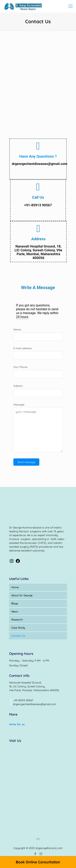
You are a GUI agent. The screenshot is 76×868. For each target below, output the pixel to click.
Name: (17, 329)
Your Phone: (21, 367)
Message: (19, 405)
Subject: (18, 386)
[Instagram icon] (41, 854)
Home (15, 587)
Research (17, 620)
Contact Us (18, 636)
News (15, 611)
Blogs (15, 603)
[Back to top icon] (38, 839)
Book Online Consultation (38, 862)
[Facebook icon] (35, 854)
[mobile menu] (71, 6)
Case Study (18, 628)
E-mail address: (23, 348)
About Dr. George (22, 595)
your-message (38, 430)
